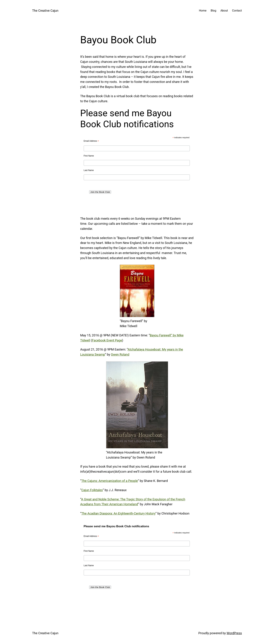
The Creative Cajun (45, 11)
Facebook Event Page (107, 340)
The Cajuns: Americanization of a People (109, 481)
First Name (89, 156)
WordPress (234, 633)
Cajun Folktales (92, 490)
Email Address (91, 141)
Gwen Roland (120, 354)
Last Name (89, 170)
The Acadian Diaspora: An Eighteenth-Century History (118, 513)
